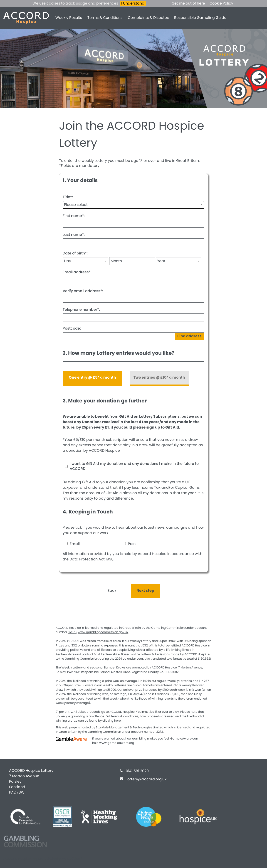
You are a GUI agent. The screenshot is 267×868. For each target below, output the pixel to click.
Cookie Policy (221, 3)
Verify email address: (83, 291)
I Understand (133, 3)
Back (112, 591)
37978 (72, 632)
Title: (68, 197)
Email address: (77, 272)
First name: (74, 216)
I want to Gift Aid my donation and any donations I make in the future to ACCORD (134, 466)
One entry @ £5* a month (92, 377)
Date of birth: (75, 253)
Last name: (74, 235)
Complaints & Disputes (148, 18)
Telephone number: (81, 309)
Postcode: (72, 328)
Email (72, 544)
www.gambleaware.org (117, 743)
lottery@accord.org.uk (146, 779)
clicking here (112, 721)
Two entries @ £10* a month (159, 377)
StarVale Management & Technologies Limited (130, 727)
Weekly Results (69, 18)
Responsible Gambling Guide (200, 18)
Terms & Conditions (105, 18)
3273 (160, 732)
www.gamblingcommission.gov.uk (103, 632)
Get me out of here (188, 3)
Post (129, 544)
